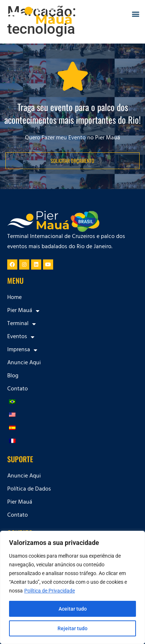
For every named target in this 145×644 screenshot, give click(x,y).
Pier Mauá (23, 311)
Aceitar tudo (73, 609)
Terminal (22, 324)
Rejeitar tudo (72, 628)
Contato (18, 389)
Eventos (21, 337)
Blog (13, 376)
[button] (135, 14)
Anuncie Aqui (24, 363)
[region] (72, 587)
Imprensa (22, 350)
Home (14, 298)
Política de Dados (29, 489)
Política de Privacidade (50, 591)
